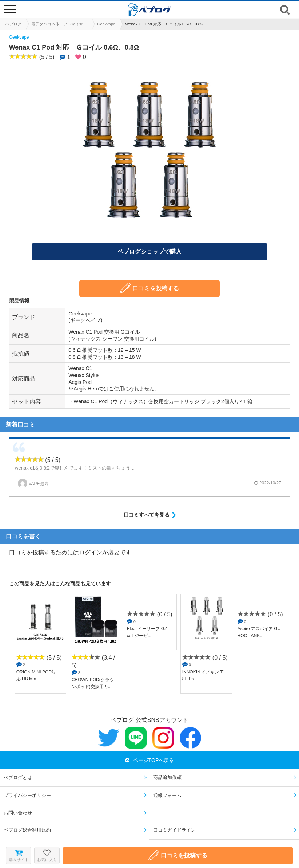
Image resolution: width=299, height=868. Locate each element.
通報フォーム (167, 795)
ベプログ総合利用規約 (27, 830)
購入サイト (19, 856)
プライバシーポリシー (27, 795)
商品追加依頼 (167, 777)
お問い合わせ (18, 813)
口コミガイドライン (174, 830)
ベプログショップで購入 (149, 252)
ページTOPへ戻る (150, 760)
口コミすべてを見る (147, 515)
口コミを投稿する (149, 288)
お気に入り (47, 855)
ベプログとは (18, 777)
